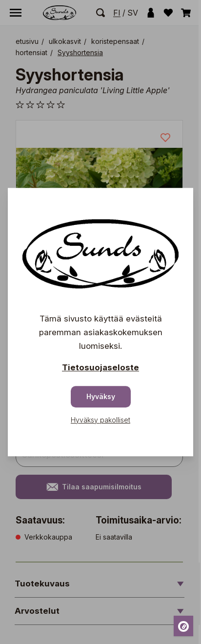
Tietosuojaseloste (100, 367)
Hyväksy (101, 396)
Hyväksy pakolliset (100, 420)
